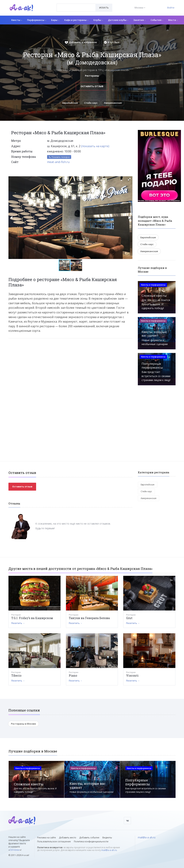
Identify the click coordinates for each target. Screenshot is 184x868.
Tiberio (16, 675)
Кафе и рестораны (76, 20)
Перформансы (37, 20)
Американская (113, 103)
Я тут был (112, 42)
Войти (171, 8)
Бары (55, 20)
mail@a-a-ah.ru (109, 850)
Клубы (98, 20)
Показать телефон (59, 157)
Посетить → (18, 623)
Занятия (139, 20)
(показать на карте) (95, 146)
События (157, 20)
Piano (73, 675)
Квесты (17, 20)
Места (173, 20)
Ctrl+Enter (15, 850)
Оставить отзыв (92, 86)
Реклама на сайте (47, 838)
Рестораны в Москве (23, 724)
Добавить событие (89, 838)
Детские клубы (118, 20)
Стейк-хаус (91, 103)
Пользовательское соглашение (54, 841)
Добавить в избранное (81, 42)
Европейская (70, 103)
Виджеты (107, 838)
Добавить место (68, 838)
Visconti (132, 675)
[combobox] (76, 8)
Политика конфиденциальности (91, 841)
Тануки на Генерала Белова (89, 618)
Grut (129, 618)
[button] (129, 179)
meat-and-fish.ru (58, 162)
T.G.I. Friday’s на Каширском (32, 618)
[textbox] (76, 5)
